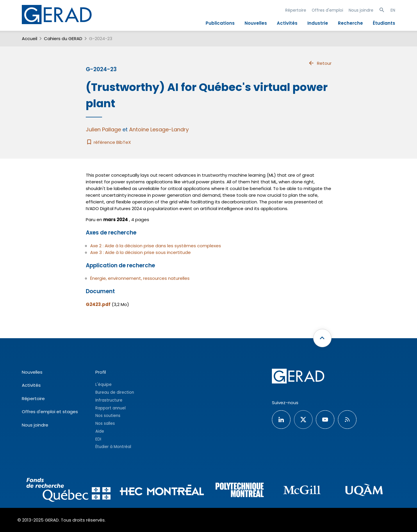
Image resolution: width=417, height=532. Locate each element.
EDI (98, 439)
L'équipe (104, 385)
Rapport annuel (111, 408)
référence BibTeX (108, 142)
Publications (220, 23)
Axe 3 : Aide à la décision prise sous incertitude (140, 252)
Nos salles (105, 423)
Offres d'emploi (327, 10)
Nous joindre (361, 10)
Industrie (318, 23)
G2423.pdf (98, 304)
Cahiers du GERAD (63, 38)
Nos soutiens (108, 416)
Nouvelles (256, 23)
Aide (100, 431)
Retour (320, 63)
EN (393, 10)
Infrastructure (109, 400)
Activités (287, 23)
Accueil (30, 38)
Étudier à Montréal (113, 447)
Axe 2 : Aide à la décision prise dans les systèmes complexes (156, 246)
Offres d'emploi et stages (50, 412)
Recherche (350, 23)
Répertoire (296, 10)
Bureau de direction (115, 392)
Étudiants (384, 23)
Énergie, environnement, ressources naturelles (140, 278)
